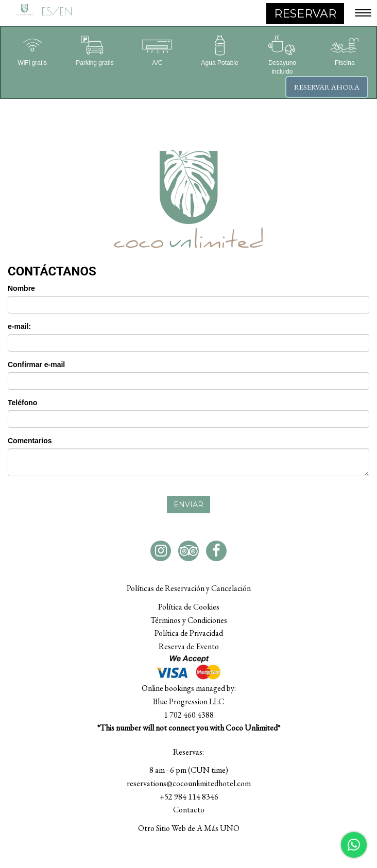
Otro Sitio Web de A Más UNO (189, 828)
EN (66, 11)
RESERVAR (305, 14)
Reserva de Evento (189, 646)
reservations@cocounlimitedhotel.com (189, 783)
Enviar (188, 505)
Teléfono (22, 403)
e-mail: (19, 326)
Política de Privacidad (189, 633)
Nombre (21, 288)
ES (47, 11)
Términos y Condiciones (189, 620)
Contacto (189, 810)
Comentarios (30, 441)
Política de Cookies (189, 607)
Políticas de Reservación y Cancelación (189, 588)
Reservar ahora (327, 87)
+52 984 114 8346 (189, 797)
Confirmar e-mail (36, 364)
